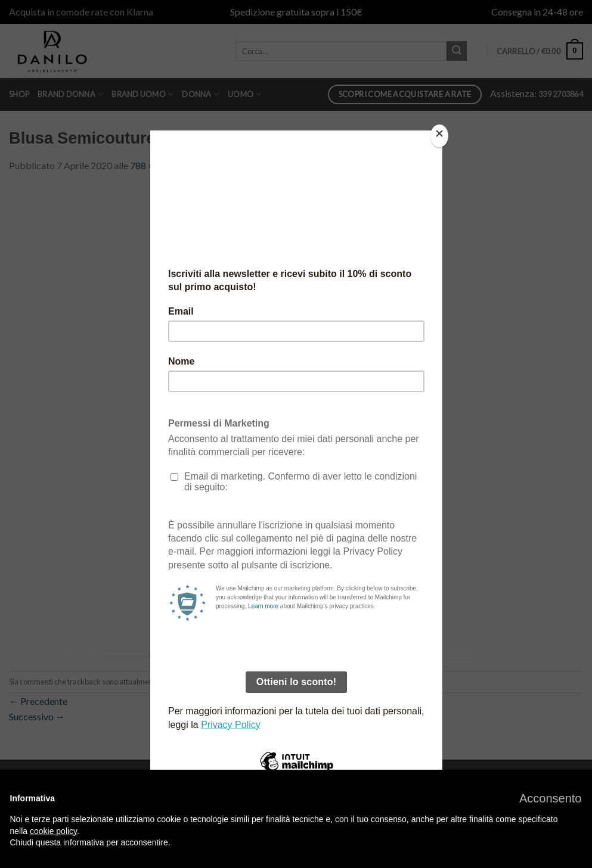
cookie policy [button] (53, 831)
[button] (551, 798)
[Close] (439, 136)
